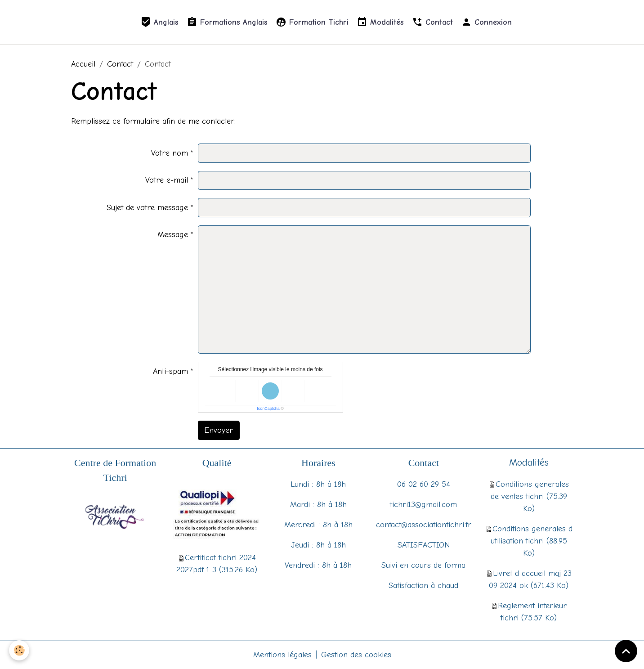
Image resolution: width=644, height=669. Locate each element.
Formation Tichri (312, 22)
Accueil (83, 64)
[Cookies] (19, 650)
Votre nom (170, 153)
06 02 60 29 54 (424, 484)
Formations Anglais (227, 22)
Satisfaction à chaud (423, 586)
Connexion (486, 22)
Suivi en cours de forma (423, 565)
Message (173, 235)
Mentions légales (282, 655)
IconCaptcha (268, 409)
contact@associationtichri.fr (424, 525)
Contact (432, 22)
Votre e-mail (167, 180)
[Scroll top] (626, 651)
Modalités (380, 22)
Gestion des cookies (356, 655)
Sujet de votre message (147, 208)
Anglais (159, 22)
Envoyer (219, 430)
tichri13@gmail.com (423, 505)
